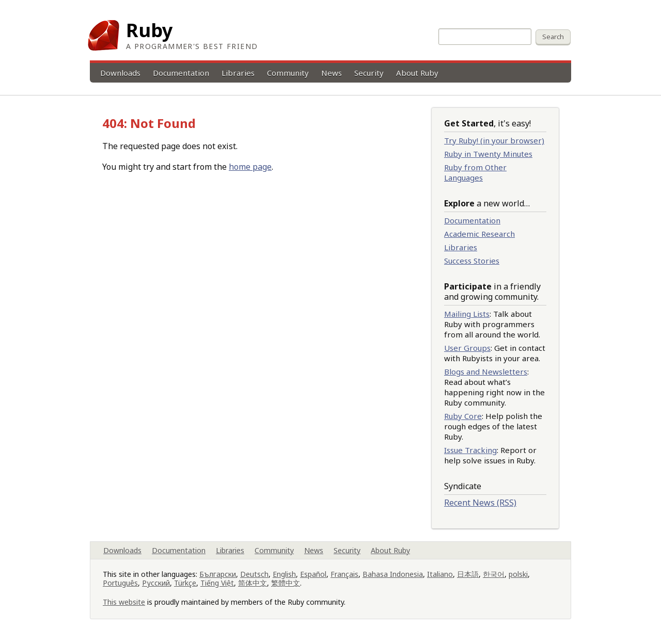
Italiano (440, 574)
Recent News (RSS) (480, 503)
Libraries (238, 73)
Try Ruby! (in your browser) (494, 140)
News (332, 73)
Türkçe (185, 583)
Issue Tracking (470, 450)
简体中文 (253, 583)
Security (369, 73)
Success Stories (472, 261)
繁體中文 (286, 583)
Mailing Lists (467, 314)
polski (518, 574)
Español (313, 574)
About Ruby (417, 73)
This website (124, 602)
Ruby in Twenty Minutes (488, 154)
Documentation (181, 73)
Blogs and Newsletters (486, 372)
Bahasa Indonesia (393, 574)
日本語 (468, 574)
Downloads (120, 73)
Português (120, 583)
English (284, 574)
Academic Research (479, 234)
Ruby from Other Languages (475, 172)
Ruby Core (463, 416)
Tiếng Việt (217, 583)
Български (218, 574)
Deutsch (254, 574)
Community (288, 73)
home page (250, 167)
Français (344, 574)
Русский (156, 583)
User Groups (467, 348)
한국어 (494, 574)
